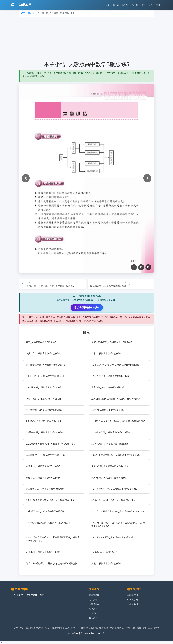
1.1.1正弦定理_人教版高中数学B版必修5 (46, 376)
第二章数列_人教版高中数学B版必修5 (44, 410)
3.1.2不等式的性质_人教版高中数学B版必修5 (113, 500)
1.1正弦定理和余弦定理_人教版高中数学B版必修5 (115, 365)
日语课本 (93, 613)
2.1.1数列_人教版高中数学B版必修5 (43, 421)
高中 (143, 5)
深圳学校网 (132, 595)
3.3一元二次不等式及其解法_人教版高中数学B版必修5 (118, 511)
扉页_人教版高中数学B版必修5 (41, 342)
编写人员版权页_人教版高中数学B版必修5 (112, 342)
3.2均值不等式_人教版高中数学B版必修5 (46, 511)
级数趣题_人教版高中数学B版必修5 (43, 478)
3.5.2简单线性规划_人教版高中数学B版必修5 (113, 537)
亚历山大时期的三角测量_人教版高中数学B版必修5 (116, 399)
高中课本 (32, 13)
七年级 (116, 5)
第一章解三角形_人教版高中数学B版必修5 (46, 365)
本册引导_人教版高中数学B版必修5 (43, 354)
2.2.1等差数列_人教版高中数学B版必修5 (111, 432)
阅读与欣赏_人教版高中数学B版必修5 (44, 399)
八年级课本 (94, 600)
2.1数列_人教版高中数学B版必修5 (108, 410)
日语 (150, 5)
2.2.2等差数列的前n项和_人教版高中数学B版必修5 (50, 444)
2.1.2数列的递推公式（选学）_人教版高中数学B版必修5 (118, 421)
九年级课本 (94, 604)
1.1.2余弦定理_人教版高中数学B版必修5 (111, 376)
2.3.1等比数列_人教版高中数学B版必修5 (46, 455)
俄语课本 (93, 618)
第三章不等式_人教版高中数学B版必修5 (45, 489)
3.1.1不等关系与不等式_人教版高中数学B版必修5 (50, 500)
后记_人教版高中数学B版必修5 (106, 563)
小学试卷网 (132, 600)
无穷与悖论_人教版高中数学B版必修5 (109, 478)
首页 (107, 5)
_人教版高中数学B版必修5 (104, 552)
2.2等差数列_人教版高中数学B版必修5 (45, 432)
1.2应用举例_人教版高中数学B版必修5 (45, 387)
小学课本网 (132, 604)
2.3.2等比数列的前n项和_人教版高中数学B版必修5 (116, 455)
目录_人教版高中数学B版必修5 (106, 354)
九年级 (135, 5)
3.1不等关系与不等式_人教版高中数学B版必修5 (114, 489)
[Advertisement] (86, 39)
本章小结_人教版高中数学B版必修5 (108, 387)
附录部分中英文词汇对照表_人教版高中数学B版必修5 (52, 563)
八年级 (125, 5)
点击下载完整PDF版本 (87, 307)
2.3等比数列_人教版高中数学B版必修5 (110, 444)
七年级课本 (94, 595)
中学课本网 (22, 5)
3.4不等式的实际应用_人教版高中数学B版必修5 (49, 523)
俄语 (158, 5)
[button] (26, 178)
